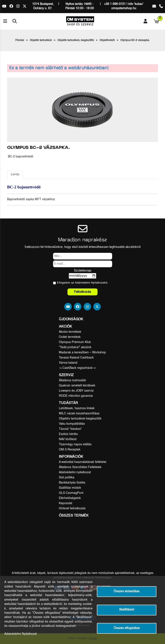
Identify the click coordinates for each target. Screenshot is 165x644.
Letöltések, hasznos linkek (77, 408)
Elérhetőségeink (70, 498)
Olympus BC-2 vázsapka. (135, 40)
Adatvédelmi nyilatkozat (75, 472)
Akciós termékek (70, 332)
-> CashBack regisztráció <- (78, 368)
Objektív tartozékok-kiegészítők (80, 419)
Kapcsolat (66, 503)
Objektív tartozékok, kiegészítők (76, 40)
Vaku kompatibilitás (72, 424)
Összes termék (74, 516)
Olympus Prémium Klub (75, 342)
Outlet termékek (70, 337)
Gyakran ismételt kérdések (77, 386)
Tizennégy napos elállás (75, 444)
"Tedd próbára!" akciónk (75, 347)
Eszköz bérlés (68, 434)
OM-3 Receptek (70, 450)
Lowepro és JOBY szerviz (76, 391)
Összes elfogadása (127, 628)
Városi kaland (68, 363)
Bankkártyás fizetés (72, 483)
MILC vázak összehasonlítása (79, 414)
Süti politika (67, 478)
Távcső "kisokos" (70, 429)
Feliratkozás (82, 292)
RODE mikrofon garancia (76, 396)
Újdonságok (71, 319)
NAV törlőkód (68, 439)
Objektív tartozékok (41, 40)
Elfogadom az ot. (83, 283)
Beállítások (127, 610)
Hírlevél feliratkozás (72, 508)
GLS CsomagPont (71, 493)
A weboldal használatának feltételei (83, 462)
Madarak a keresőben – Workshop (82, 353)
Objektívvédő (107, 40)
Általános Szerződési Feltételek (80, 467)
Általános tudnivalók (72, 380)
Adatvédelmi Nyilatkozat (90, 283)
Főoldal (20, 40)
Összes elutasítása (127, 591)
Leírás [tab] (15, 175)
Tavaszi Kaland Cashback (76, 358)
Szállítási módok (70, 488)
